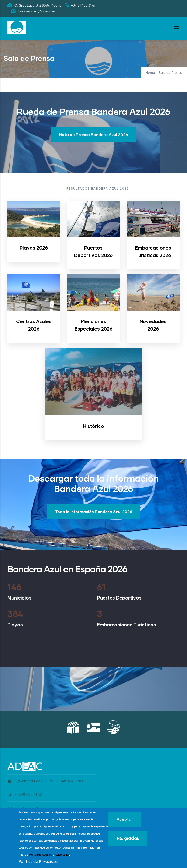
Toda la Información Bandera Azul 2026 (94, 512)
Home (150, 73)
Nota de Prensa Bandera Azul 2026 (93, 135)
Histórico (93, 426)
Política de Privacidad (38, 862)
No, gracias (128, 838)
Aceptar (125, 819)
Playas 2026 (34, 248)
